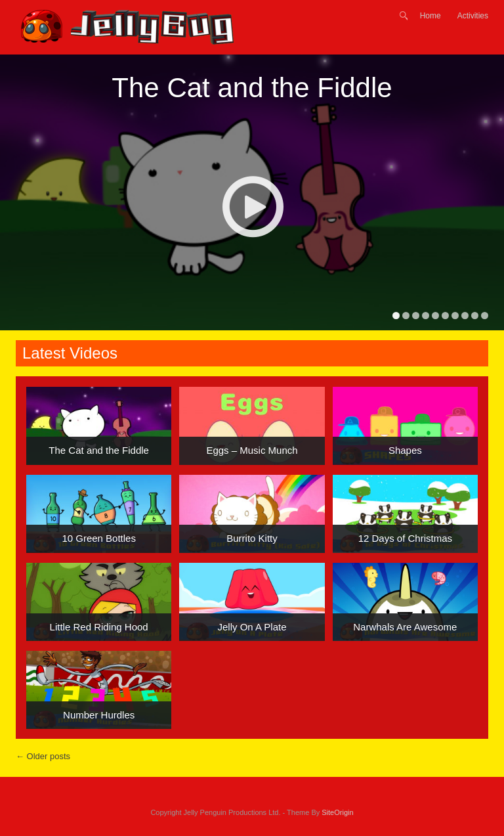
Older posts (43, 756)
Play (252, 207)
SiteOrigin (337, 812)
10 (485, 316)
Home (430, 16)
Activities (473, 16)
